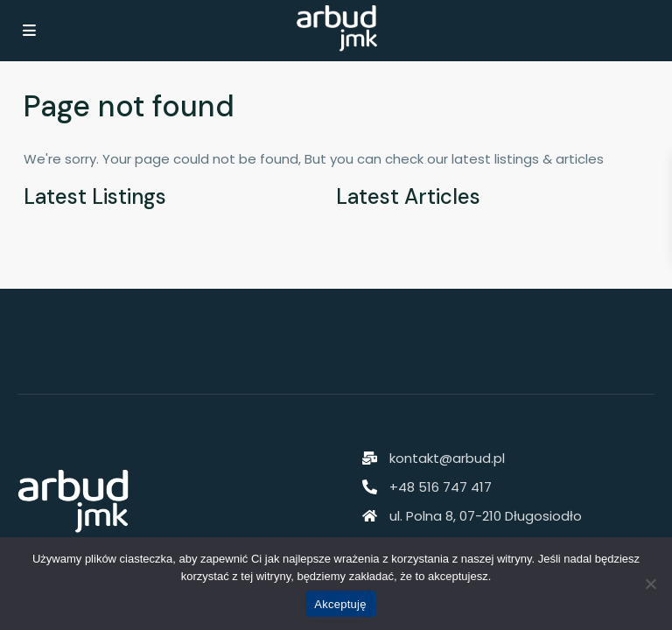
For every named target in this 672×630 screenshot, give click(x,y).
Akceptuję (340, 604)
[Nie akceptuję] (650, 584)
